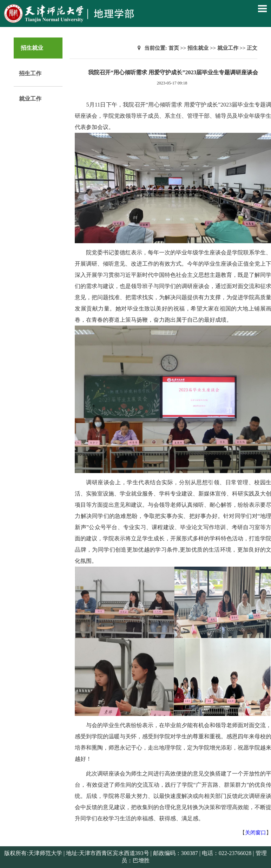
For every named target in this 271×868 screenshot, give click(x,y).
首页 (174, 48)
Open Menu (262, 8)
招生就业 (198, 48)
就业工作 (30, 99)
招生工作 (30, 73)
